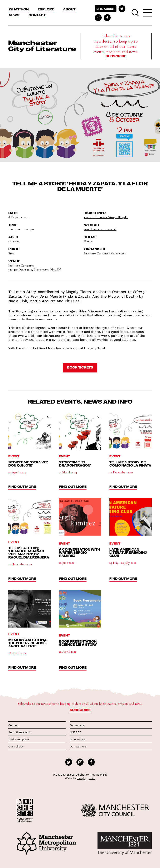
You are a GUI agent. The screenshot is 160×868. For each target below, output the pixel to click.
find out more (22, 487)
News (14, 15)
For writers (77, 725)
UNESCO (76, 732)
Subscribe (116, 56)
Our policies (16, 747)
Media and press (19, 739)
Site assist (106, 9)
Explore (46, 9)
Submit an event (19, 732)
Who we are (78, 739)
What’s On (19, 9)
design (81, 778)
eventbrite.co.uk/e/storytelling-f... (106, 217)
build (92, 778)
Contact (37, 15)
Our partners (78, 747)
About (69, 9)
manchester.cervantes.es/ (100, 229)
